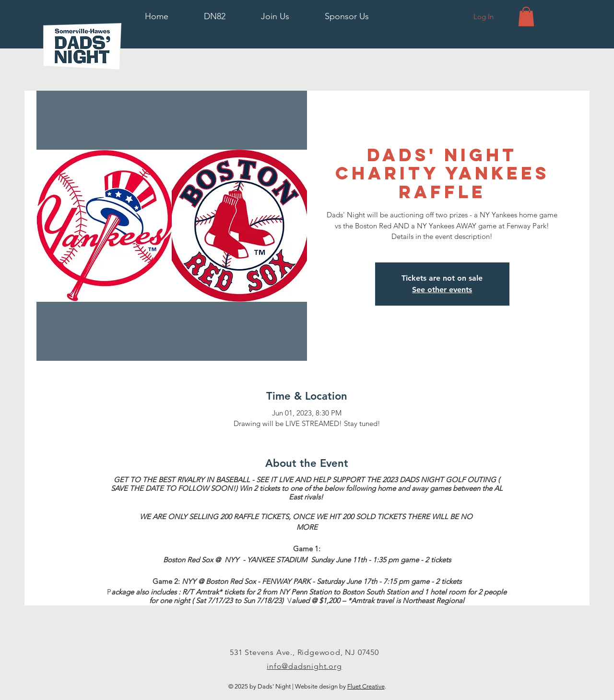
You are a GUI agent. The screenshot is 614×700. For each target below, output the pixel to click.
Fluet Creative (366, 686)
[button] (215, 17)
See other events (442, 290)
